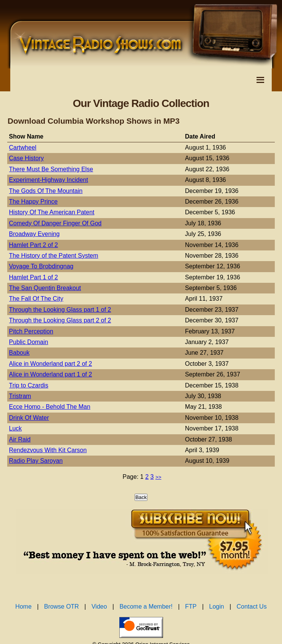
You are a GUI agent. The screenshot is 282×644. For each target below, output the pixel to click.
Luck (16, 428)
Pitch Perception (31, 331)
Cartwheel (23, 147)
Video (99, 607)
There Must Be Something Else (51, 169)
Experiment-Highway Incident (49, 180)
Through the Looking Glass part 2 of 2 (60, 320)
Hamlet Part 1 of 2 (34, 277)
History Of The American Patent (52, 212)
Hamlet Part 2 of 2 (34, 245)
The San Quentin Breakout (45, 288)
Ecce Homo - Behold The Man (50, 407)
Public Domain (29, 342)
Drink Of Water (29, 418)
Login (216, 607)
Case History (27, 158)
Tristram (20, 396)
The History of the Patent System (54, 256)
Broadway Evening (34, 234)
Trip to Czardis (29, 385)
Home (23, 607)
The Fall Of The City (36, 299)
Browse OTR (62, 607)
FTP (191, 607)
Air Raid (20, 439)
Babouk (19, 353)
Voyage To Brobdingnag (41, 266)
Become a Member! (146, 607)
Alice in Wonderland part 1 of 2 (51, 374)
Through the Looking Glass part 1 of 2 (60, 310)
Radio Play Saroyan (36, 461)
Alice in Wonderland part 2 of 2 (51, 364)
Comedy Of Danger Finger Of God (55, 223)
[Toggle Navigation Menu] (260, 80)
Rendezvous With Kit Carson (48, 450)
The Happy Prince (33, 202)
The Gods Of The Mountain (46, 191)
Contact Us (252, 607)
